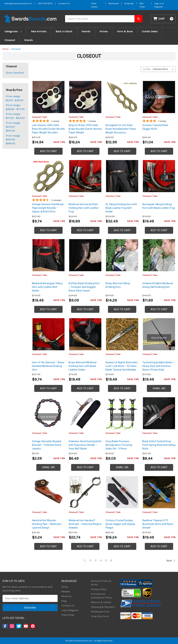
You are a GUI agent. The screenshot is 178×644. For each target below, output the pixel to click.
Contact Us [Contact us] (64, 3)
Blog (64, 601)
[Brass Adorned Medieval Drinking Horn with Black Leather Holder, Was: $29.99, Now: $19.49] (85, 334)
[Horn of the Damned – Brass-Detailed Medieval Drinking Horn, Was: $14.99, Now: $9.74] (49, 334)
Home (65, 587)
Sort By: (147, 69)
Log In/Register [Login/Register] (70, 610)
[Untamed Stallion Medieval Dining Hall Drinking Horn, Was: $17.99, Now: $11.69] (159, 255)
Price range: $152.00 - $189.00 (13, 139)
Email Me (159, 388)
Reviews (66, 592)
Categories (13, 31)
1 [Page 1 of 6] (84, 560)
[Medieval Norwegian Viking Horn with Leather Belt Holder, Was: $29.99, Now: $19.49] (49, 255)
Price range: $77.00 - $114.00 (15, 116)
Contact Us (68, 606)
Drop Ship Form (100, 616)
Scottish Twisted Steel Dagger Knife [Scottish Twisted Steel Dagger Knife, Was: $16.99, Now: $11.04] (155, 127)
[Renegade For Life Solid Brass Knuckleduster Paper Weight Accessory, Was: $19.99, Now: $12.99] (122, 97)
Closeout (10, 40)
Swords (86, 31)
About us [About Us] (66, 596)
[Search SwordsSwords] (138, 19)
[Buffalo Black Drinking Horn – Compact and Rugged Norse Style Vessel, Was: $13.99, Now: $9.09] (85, 255)
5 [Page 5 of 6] (106, 560)
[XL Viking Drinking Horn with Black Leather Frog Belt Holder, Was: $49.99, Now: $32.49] (122, 176)
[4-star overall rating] (159, 121)
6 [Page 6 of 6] (111, 560)
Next (171, 561)
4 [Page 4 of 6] (101, 560)
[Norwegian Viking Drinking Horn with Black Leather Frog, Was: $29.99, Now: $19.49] (159, 176)
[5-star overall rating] (49, 121)
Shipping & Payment (103, 607)
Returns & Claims (101, 602)
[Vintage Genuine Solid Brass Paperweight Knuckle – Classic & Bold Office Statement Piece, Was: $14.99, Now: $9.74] (49, 176)
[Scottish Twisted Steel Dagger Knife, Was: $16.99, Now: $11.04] (159, 97)
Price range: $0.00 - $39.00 (15, 98)
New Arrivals (39, 31)
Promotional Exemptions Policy (101, 596)
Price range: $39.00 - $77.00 (15, 107)
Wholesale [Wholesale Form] (114, 3)
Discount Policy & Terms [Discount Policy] (101, 583)
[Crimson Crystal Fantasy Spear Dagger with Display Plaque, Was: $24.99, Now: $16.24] (122, 492)
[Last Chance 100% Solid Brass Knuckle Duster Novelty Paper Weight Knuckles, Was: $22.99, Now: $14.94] (49, 97)
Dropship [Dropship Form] (129, 3)
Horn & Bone (125, 31)
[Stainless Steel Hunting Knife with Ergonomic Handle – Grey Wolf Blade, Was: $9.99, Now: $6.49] (85, 413)
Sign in (158, 3)
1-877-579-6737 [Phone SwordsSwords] (45, 3)
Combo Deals (150, 31)
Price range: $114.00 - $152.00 (13, 127)
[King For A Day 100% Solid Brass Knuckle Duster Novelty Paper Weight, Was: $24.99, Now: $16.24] (85, 97)
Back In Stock (64, 31)
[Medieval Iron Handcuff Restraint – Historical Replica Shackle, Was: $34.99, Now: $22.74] (85, 492)
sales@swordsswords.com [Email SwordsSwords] (18, 3)
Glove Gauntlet (15, 73)
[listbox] (164, 69)
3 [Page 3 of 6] (96, 560)
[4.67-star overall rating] (49, 200)
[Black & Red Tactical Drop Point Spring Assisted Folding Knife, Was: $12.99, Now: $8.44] (159, 413)
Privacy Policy (99, 589)
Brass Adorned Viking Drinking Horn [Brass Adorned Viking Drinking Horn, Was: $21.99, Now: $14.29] (118, 285)
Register (159, 7)
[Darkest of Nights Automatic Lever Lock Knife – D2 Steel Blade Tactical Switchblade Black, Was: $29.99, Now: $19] (122, 334)
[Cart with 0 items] (163, 19)
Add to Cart (48, 151)
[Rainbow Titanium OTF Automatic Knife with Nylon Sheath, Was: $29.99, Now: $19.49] (159, 492)
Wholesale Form (100, 612)
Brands (29, 40)
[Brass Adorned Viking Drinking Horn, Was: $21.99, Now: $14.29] (122, 255)
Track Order (68, 615)
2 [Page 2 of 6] (90, 560)
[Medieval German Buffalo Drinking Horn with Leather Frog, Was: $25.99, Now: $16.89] (85, 176)
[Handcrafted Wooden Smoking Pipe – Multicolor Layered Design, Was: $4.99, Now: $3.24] (49, 492)
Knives (104, 31)
